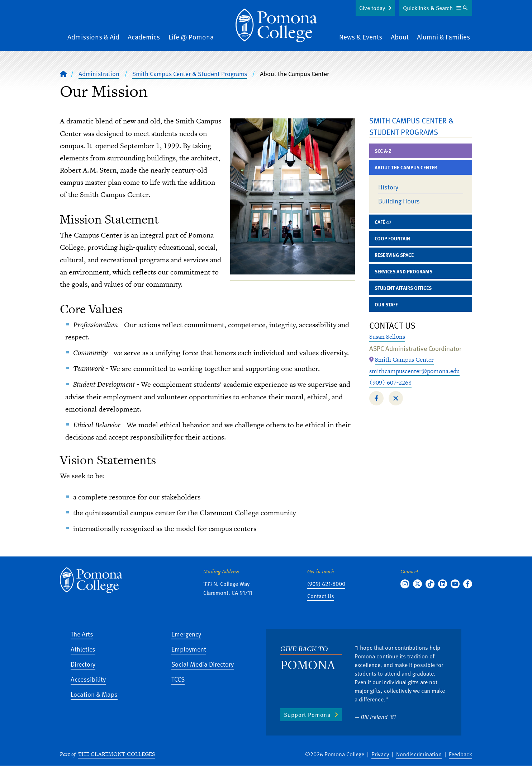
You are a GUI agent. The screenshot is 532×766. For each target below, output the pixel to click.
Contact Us (321, 596)
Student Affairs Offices (403, 288)
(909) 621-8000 (326, 584)
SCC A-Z (383, 151)
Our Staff (386, 304)
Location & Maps (94, 694)
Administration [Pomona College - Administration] (99, 74)
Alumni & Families (443, 37)
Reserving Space (394, 255)
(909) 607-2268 (390, 382)
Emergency (186, 634)
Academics (144, 37)
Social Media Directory (203, 664)
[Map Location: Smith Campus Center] (404, 360)
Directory (83, 664)
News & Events (361, 37)
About (400, 37)
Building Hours (399, 201)
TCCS (178, 679)
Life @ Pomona (191, 37)
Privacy (380, 754)
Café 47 (383, 222)
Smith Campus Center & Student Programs (190, 74)
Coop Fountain (392, 238)
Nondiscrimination (419, 754)
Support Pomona (307, 715)
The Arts (82, 634)
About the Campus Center (406, 167)
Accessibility (88, 679)
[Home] (63, 74)
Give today (372, 8)
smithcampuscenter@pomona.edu (414, 371)
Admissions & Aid (93, 37)
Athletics (83, 649)
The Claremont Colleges (117, 754)
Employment (189, 649)
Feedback (460, 754)
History (388, 187)
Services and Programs (403, 271)
